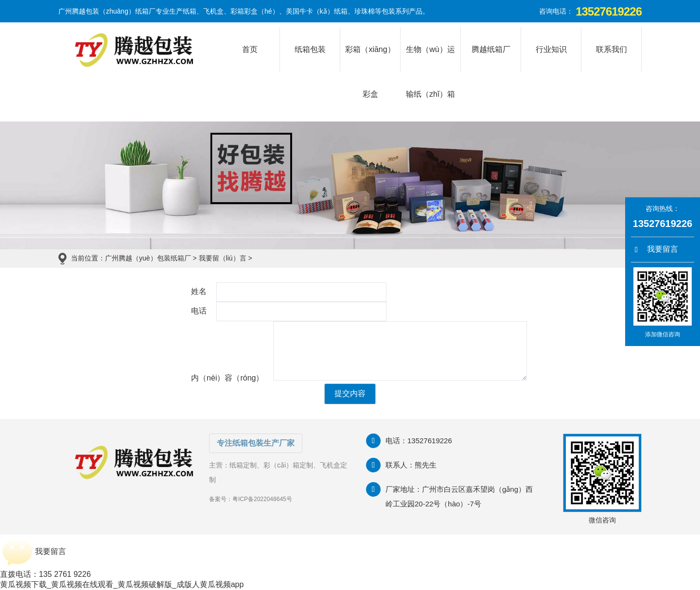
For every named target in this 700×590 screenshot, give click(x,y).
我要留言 (656, 250)
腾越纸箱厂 (491, 49)
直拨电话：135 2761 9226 (45, 574)
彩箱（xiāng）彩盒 (370, 59)
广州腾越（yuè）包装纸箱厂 (148, 258)
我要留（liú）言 (223, 258)
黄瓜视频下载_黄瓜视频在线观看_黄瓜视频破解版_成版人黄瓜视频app (122, 584)
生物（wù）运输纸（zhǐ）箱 (430, 59)
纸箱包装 (310, 49)
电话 (199, 311)
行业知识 (551, 49)
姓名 (199, 291)
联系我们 (612, 49)
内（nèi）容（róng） (227, 378)
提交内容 (350, 393)
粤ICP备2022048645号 (262, 499)
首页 (250, 49)
